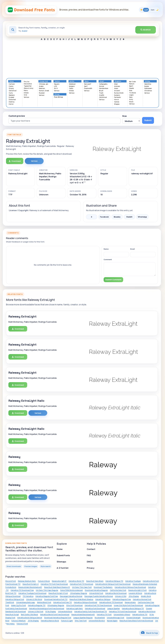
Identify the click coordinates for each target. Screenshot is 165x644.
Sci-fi (56, 89)
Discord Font (11, 581)
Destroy (12, 102)
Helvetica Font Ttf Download (81, 584)
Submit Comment (113, 280)
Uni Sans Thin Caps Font (82, 587)
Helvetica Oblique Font (15, 599)
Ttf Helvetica (28, 596)
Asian (116, 89)
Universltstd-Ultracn (122, 614)
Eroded (11, 97)
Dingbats (118, 81)
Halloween (148, 89)
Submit (148, 120)
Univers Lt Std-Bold (34, 599)
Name (106, 249)
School (102, 86)
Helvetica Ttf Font (104, 614)
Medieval (72, 84)
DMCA (90, 562)
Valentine (148, 84)
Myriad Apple (112, 621)
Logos (131, 95)
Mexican (42, 89)
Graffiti (102, 95)
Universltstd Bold (65, 611)
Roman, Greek (44, 91)
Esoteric (117, 95)
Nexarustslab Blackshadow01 (83, 614)
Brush (101, 91)
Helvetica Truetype (133, 581)
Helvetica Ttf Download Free (22, 590)
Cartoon (12, 84)
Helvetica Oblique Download (86, 602)
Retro (26, 91)
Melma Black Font (44, 602)
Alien (116, 84)
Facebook (104, 217)
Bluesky (117, 217)
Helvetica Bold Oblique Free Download (130, 587)
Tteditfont (10, 602)
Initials (26, 93)
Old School (13, 91)
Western (12, 95)
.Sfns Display (134, 596)
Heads (131, 88)
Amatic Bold (146, 596)
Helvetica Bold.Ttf (140, 614)
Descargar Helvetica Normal (71, 596)
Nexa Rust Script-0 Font (58, 593)
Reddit (129, 217)
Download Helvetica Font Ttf (56, 599)
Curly (11, 93)
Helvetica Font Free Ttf (63, 602)
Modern (72, 86)
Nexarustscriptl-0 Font (137, 590)
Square (57, 84)
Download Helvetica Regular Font (58, 618)
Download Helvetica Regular (96, 590)
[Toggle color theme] (149, 10)
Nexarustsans (130, 602)
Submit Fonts (63, 555)
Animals (117, 86)
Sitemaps (61, 562)
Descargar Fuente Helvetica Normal (99, 596)
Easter (147, 86)
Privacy (91, 568)
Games (117, 102)
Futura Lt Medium (18, 621)
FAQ (89, 555)
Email (132, 249)
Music (131, 102)
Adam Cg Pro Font (18, 605)
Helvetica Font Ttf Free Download (98, 605)
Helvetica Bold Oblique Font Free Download (113, 584)
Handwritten (104, 89)
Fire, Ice (26, 82)
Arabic (41, 86)
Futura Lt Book (44, 581)
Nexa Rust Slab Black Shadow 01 (57, 587)
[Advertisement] (83, 59)
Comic (11, 86)
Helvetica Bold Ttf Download (111, 602)
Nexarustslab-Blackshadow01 (30, 587)
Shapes (117, 104)
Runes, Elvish (119, 93)
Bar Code (132, 82)
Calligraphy (103, 84)
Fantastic (118, 97)
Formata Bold (11, 587)
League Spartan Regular (83, 618)
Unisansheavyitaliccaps (26, 602)
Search (146, 30)
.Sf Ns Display (33, 621)
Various (26, 97)
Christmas (148, 91)
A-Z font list (63, 568)
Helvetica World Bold (147, 611)
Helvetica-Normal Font (142, 599)
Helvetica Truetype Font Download (32, 593)
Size (124, 116)
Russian (42, 93)
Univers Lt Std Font (36, 611)
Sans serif (88, 84)
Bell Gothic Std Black (29, 614)
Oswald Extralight (133, 618)
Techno (57, 81)
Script (102, 81)
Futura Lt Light (67, 621)
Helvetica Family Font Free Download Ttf (91, 611)
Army (131, 100)
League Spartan (114, 608)
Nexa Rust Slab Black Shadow (81, 599)
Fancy (11, 81)
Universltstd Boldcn (97, 621)
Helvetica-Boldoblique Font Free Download (47, 608)
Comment (108, 259)
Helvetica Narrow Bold (50, 621)
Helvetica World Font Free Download (55, 614)
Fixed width (88, 89)
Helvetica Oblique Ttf (114, 581)
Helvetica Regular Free (122, 599)
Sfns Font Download (74, 605)
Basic (87, 81)
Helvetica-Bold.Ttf (76, 581)
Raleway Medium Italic (27, 581)
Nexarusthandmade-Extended (145, 584)
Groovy (11, 89)
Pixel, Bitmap (58, 97)
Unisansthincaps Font (116, 618)
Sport (131, 86)
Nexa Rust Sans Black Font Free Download (136, 621)
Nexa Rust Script (12, 614)
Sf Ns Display (51, 611)
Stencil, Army (29, 88)
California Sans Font (118, 590)
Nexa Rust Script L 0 (31, 584)
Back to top (149, 633)
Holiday (147, 81)
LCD (56, 86)
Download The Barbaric (103, 587)
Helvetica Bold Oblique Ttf (133, 608)
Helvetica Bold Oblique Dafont (30, 618)
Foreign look (44, 81)
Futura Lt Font (22, 624)
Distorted (12, 100)
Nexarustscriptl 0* (59, 581)
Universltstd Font (96, 593)
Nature (132, 84)
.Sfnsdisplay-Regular (78, 593)
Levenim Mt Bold (135, 593)
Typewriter (28, 86)
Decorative (28, 84)
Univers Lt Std (121, 596)
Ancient (117, 91)
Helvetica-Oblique (103, 599)
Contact (91, 549)
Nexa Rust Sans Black (95, 581)
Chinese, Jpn (44, 84)
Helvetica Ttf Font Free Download (54, 584)
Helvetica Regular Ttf (37, 605)
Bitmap (57, 94)
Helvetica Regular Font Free (47, 596)
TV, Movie (132, 93)
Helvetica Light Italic (75, 608)
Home (60, 549)
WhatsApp (142, 217)
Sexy (131, 97)
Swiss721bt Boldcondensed (71, 590)
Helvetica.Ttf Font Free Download (123, 611)
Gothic (72, 81)
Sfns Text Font (81, 621)
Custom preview (17, 116)
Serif (86, 86)
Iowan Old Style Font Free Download (128, 605)
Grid (25, 95)
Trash (101, 93)
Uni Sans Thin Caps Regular (47, 590)
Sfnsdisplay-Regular (56, 605)
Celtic (71, 89)
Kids (131, 91)
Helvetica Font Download (95, 608)
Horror (11, 104)
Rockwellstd (100, 618)
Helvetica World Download (116, 593)
